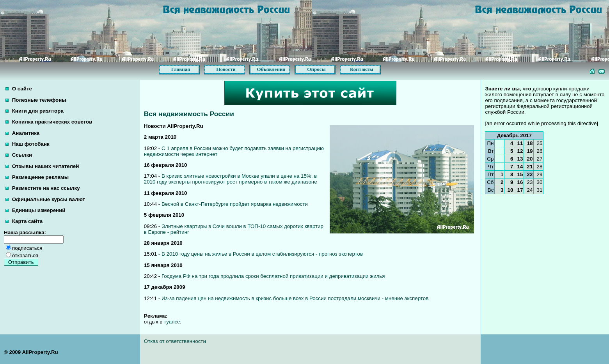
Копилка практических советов (49, 122)
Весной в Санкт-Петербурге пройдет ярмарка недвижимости (235, 204)
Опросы (316, 69)
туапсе (172, 322)
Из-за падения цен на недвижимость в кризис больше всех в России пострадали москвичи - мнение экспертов (295, 298)
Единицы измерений (36, 210)
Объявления (271, 69)
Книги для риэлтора (35, 111)
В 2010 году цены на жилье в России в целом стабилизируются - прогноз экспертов (262, 254)
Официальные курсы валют (45, 199)
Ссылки (19, 155)
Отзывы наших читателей (42, 166)
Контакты (362, 69)
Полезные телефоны (36, 100)
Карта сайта (24, 221)
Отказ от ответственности (175, 341)
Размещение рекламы (37, 177)
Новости (226, 69)
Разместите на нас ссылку (43, 188)
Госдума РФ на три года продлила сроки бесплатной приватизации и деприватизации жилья (273, 276)
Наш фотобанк (28, 144)
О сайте (19, 89)
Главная (181, 69)
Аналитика (22, 133)
